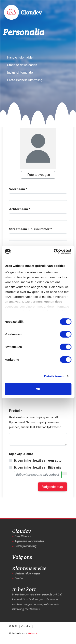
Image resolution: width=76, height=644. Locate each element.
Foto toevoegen (39, 175)
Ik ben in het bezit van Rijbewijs (38, 467)
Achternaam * (20, 209)
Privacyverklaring (26, 546)
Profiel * (16, 411)
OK (38, 389)
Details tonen (54, 376)
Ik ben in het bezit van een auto (38, 461)
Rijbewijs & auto (21, 454)
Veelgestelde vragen (27, 573)
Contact (20, 578)
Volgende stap (52, 487)
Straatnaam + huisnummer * (31, 229)
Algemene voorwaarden (29, 541)
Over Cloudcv (23, 536)
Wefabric (33, 633)
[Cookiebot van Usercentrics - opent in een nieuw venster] (54, 251)
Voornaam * (18, 189)
